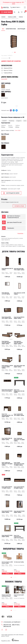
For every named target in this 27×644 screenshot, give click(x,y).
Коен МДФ (4, 79)
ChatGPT (4, 121)
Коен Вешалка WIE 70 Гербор (7, 269)
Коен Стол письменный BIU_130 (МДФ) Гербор (7, 415)
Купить (7, 574)
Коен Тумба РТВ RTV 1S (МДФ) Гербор (7, 487)
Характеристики (11, 29)
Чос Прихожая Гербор (19, 562)
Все (3, 29)
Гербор (9, 170)
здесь (14, 4)
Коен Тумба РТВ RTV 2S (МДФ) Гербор (19, 488)
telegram (14, 110)
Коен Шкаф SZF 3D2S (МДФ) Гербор (19, 512)
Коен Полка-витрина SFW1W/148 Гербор (7, 390)
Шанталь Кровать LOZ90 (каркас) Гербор (7, 562)
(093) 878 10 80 (7, 625)
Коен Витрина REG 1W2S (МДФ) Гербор (19, 269)
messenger (17, 110)
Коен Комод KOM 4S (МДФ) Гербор (19, 318)
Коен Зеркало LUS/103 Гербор (6, 293)
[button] (12, 52)
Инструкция (21, 29)
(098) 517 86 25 (16, 7)
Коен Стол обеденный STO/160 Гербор (19, 391)
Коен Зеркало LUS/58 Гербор (19, 293)
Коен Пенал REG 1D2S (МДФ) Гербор (19, 366)
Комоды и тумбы (12, 17)
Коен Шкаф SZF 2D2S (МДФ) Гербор (7, 512)
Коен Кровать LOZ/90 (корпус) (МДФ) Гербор (7, 367)
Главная (3, 17)
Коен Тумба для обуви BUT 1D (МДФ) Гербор (19, 440)
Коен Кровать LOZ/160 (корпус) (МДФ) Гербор (6, 343)
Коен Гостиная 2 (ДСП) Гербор (19, 595)
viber (11, 110)
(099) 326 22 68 (7, 626)
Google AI (19, 121)
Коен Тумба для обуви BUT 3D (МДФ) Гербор (7, 464)
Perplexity (11, 121)
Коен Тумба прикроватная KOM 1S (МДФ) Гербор (19, 464)
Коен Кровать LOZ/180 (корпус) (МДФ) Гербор (18, 343)
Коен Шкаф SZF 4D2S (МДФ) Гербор (7, 536)
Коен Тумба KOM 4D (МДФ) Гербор (7, 439)
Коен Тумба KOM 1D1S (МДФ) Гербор (19, 415)
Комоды (21, 17)
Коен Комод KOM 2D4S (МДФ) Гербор (7, 318)
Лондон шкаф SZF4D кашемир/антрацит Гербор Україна (6, 595)
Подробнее (20, 233)
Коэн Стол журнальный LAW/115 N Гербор (19, 537)
